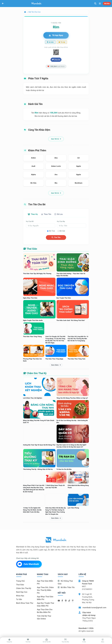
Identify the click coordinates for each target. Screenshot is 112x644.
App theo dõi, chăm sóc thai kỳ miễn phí (45, 590)
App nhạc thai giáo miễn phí (45, 598)
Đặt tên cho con (35, 12)
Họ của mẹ (61, 221)
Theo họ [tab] (33, 214)
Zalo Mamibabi (28, 564)
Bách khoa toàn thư (25, 603)
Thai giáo (20, 585)
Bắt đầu (107, 4)
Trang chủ (20, 581)
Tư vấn (19, 599)
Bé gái (62, 231)
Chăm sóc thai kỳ (24, 588)
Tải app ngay (56, 35)
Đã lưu (60, 214)
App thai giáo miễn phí (45, 582)
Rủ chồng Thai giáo (65, 582)
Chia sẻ (56, 60)
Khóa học (20, 596)
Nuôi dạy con (22, 592)
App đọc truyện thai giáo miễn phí (46, 605)
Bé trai (52, 231)
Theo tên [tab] (47, 214)
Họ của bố (30, 221)
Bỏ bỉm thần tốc (66, 588)
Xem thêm (56, 365)
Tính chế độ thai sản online (44, 617)
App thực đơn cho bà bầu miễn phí (45, 611)
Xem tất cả (56, 139)
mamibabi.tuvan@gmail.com (94, 608)
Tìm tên (56, 238)
